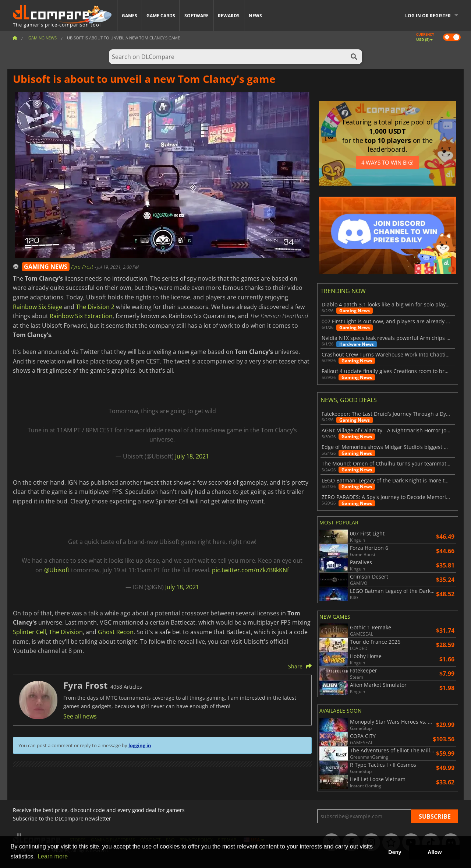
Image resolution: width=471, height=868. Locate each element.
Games (130, 16)
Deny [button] (395, 852)
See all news (80, 716)
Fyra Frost (83, 267)
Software (196, 16)
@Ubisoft (57, 570)
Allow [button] (435, 852)
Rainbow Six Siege (38, 307)
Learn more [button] (53, 856)
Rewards (229, 16)
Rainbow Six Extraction (81, 316)
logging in (140, 745)
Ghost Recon (116, 632)
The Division (66, 632)
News (255, 16)
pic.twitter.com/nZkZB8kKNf (250, 570)
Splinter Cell (29, 632)
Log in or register (428, 16)
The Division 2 (95, 307)
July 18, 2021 (192, 456)
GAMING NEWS (46, 267)
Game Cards (161, 16)
